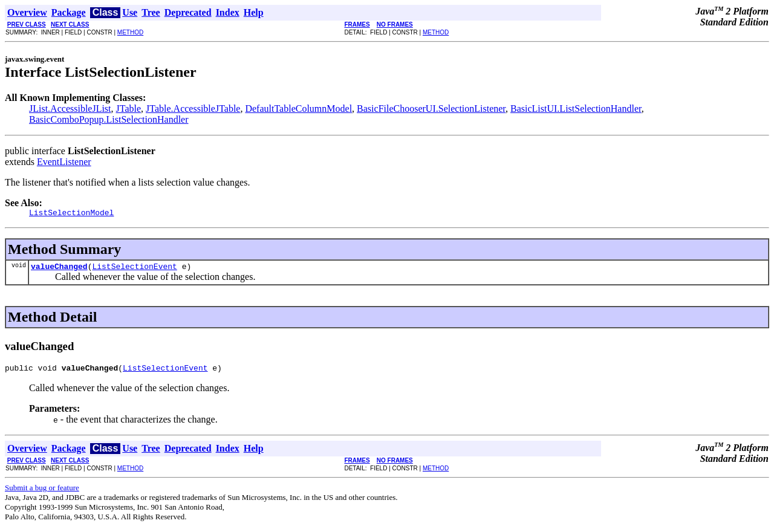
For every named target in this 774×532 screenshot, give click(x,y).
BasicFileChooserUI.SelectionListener (431, 109)
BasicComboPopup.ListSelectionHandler (109, 119)
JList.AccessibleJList (70, 109)
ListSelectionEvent (134, 270)
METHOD (130, 32)
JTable (129, 109)
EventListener (64, 162)
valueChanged (59, 270)
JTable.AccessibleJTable (193, 109)
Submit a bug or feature (42, 493)
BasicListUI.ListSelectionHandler (576, 109)
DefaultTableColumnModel (298, 109)
